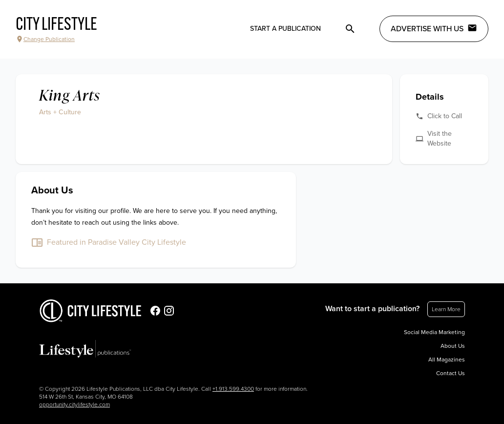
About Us (453, 346)
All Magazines (447, 360)
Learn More (446, 309)
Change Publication (45, 39)
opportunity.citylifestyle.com (74, 404)
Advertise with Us (434, 28)
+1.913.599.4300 (233, 389)
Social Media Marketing (434, 332)
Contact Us (451, 373)
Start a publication (285, 29)
